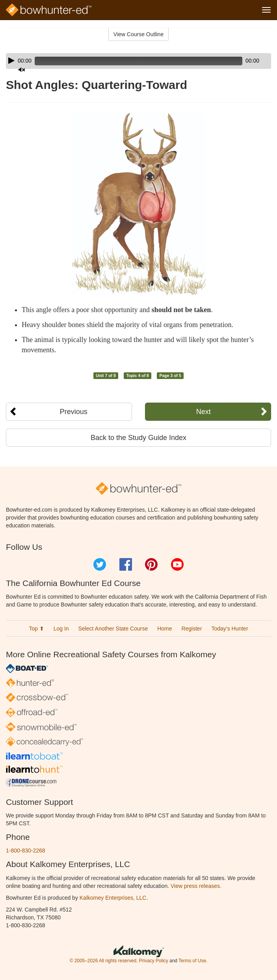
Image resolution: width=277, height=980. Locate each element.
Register (191, 629)
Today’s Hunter (230, 629)
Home (165, 629)
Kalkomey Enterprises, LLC (113, 898)
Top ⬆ (36, 629)
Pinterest (151, 564)
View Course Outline (138, 34)
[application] (138, 61)
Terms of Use (192, 961)
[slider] (138, 61)
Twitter (100, 564)
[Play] (11, 61)
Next (204, 412)
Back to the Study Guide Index (138, 438)
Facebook (126, 564)
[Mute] (22, 70)
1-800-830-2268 (26, 851)
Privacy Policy (154, 961)
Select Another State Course (113, 629)
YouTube (177, 564)
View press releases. (196, 886)
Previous (74, 412)
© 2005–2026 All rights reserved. (104, 961)
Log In (61, 629)
